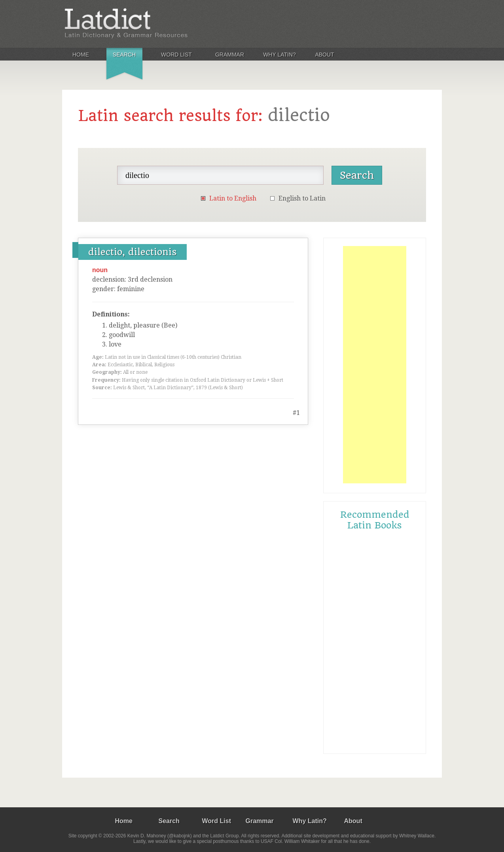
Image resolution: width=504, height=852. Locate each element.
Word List (176, 55)
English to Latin (302, 198)
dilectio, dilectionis (133, 252)
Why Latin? (279, 55)
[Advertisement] (375, 365)
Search (124, 55)
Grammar (230, 55)
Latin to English (233, 198)
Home (81, 55)
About (324, 55)
